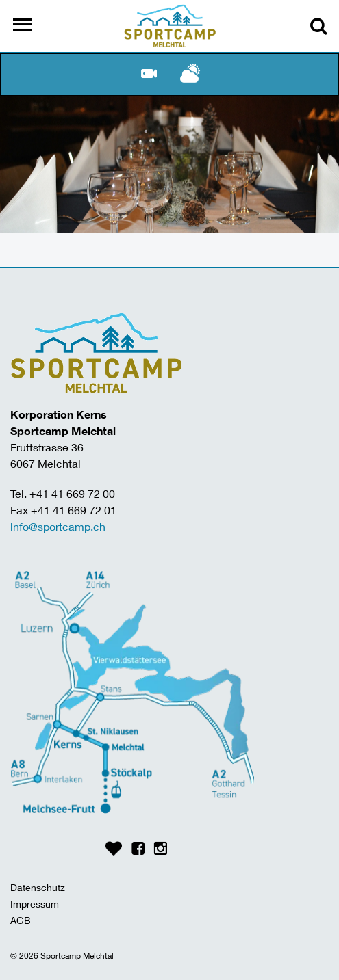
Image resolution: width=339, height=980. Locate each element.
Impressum (35, 904)
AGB (21, 920)
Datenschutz (38, 887)
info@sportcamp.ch (58, 526)
